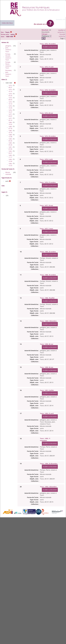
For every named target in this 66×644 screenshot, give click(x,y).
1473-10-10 (10, 91)
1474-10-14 (10, 103)
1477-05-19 (10, 119)
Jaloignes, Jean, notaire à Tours (8, 49)
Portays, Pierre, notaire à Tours (8, 65)
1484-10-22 (10, 123)
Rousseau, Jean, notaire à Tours (9, 73)
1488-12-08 (10, 136)
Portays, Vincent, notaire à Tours (8, 57)
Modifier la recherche (61, 31)
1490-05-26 (10, 144)
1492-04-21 (10, 152)
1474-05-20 (10, 95)
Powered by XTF (61, 19)
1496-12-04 (10, 160)
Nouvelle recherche (62, 35)
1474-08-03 (10, 99)
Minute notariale (8, 173)
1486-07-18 (10, 128)
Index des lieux (7, 23)
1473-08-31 (10, 86)
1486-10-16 (10, 132)
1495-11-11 (10, 156)
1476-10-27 (10, 111)
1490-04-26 (10, 140)
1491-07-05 (10, 148)
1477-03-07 (10, 115)
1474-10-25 (10, 107)
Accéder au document (50, 47)
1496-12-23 (10, 165)
